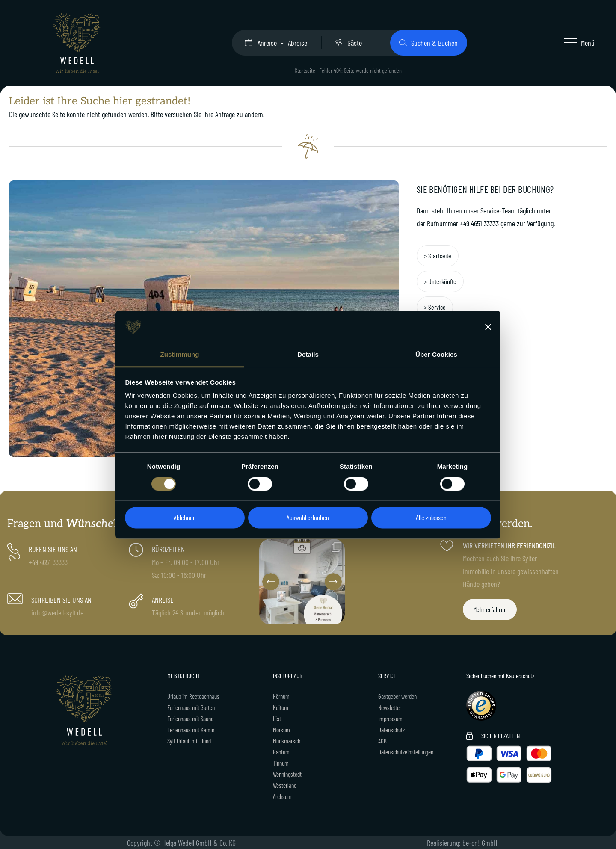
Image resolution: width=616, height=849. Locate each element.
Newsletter (390, 707)
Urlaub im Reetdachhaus (193, 696)
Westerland (285, 785)
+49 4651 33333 (479, 223)
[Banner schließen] (488, 327)
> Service (435, 307)
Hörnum (281, 696)
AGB (382, 741)
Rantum (281, 752)
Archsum (282, 796)
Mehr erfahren (490, 609)
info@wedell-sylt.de (57, 612)
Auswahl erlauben (308, 518)
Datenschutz (391, 730)
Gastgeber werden (397, 696)
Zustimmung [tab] (180, 355)
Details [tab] (308, 355)
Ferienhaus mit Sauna (190, 719)
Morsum (281, 730)
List (277, 719)
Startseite (305, 70)
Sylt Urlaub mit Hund (189, 741)
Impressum (390, 719)
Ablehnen (185, 518)
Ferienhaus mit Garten (191, 707)
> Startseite (438, 256)
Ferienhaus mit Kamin (191, 730)
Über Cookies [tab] (436, 355)
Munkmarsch (287, 741)
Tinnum (281, 763)
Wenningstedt (287, 774)
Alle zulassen (431, 518)
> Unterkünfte (440, 281)
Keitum (281, 707)
